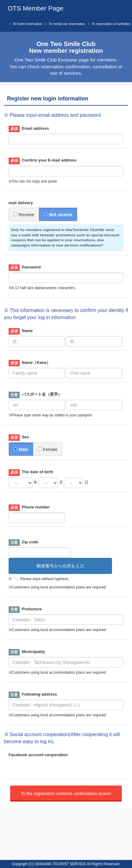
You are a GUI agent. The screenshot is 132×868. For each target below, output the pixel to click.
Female (48, 449)
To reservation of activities (111, 24)
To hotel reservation (27, 24)
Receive (24, 215)
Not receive (58, 215)
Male (21, 449)
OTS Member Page (36, 8)
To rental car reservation (67, 24)
